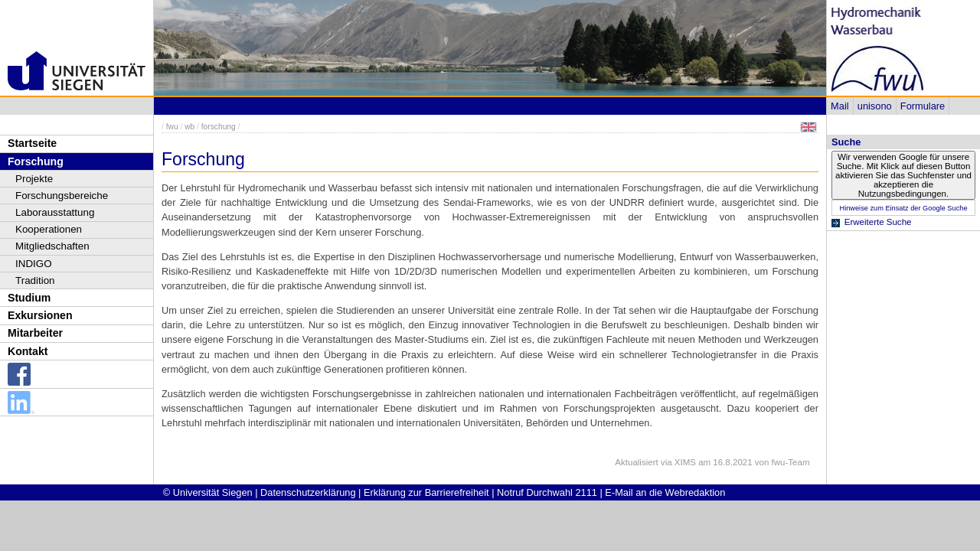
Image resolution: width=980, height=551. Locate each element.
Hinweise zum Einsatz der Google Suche (903, 208)
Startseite (32, 143)
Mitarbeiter (35, 333)
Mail (840, 106)
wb (189, 127)
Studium (29, 298)
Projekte (34, 179)
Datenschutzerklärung (308, 492)
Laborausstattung (55, 212)
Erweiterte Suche (878, 222)
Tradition (35, 280)
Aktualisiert (636, 462)
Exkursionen (40, 315)
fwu (172, 127)
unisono (875, 106)
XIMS (685, 462)
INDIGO (34, 264)
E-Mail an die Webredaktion (665, 492)
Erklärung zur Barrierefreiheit (426, 492)
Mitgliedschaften (52, 246)
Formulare (923, 106)
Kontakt (28, 351)
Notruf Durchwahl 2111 (547, 492)
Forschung (36, 161)
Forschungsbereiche (62, 196)
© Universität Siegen (208, 492)
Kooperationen (49, 229)
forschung (219, 127)
